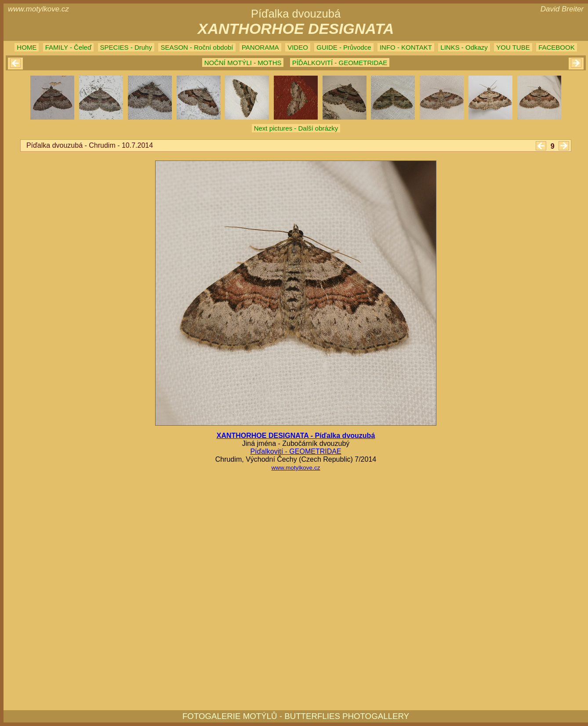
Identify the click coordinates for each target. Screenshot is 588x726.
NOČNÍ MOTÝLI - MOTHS (243, 63)
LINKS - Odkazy (464, 47)
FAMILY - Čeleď (68, 47)
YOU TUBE (513, 47)
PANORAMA (260, 47)
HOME (27, 47)
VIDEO (298, 47)
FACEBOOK (557, 47)
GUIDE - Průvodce (344, 47)
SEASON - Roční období (197, 47)
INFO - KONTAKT (406, 47)
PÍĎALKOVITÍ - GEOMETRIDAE (340, 63)
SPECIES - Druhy (126, 47)
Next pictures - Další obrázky (296, 128)
